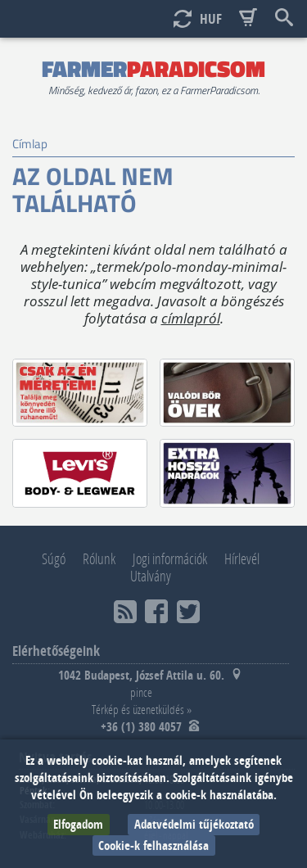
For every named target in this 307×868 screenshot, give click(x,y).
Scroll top (59, 18)
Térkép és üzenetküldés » (142, 709)
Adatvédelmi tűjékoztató (194, 824)
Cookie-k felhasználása (153, 845)
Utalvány (151, 576)
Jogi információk (170, 558)
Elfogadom (78, 824)
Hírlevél (242, 558)
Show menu (23, 18)
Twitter (188, 611)
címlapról (191, 319)
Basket (248, 18)
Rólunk (99, 558)
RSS (125, 611)
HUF (211, 18)
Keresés (284, 18)
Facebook (156, 611)
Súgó (54, 558)
